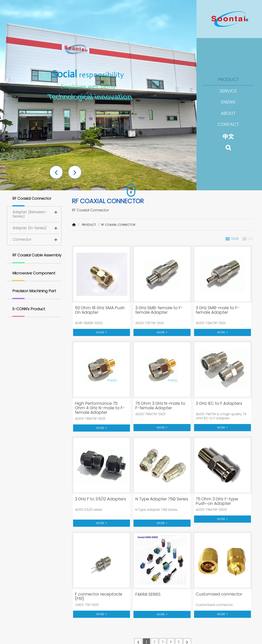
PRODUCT (89, 225)
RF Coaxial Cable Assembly (37, 255)
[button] (56, 172)
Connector (22, 239)
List (251, 239)
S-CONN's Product (29, 309)
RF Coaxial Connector (32, 198)
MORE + (102, 332)
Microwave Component (34, 273)
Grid (235, 239)
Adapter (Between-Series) (30, 214)
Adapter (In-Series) (30, 228)
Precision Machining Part (34, 291)
